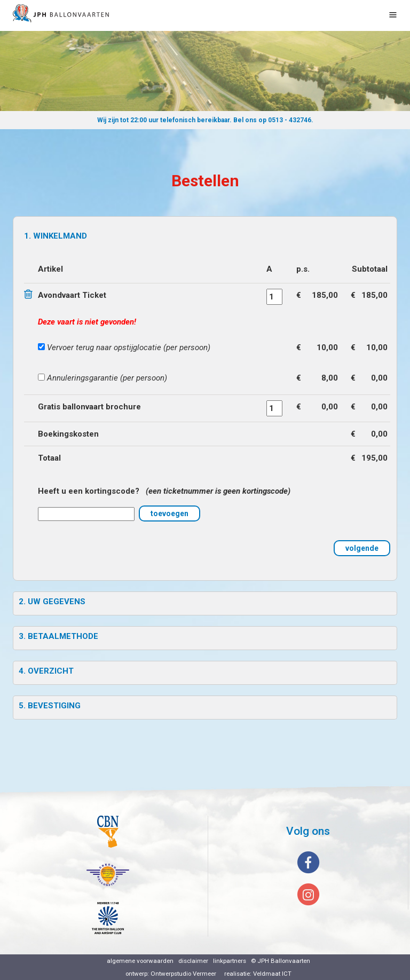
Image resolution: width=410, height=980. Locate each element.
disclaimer (193, 961)
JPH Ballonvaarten (284, 961)
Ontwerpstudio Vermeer (183, 974)
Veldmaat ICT (272, 974)
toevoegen (169, 513)
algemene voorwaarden (140, 961)
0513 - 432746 (290, 120)
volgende (362, 548)
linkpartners (230, 961)
